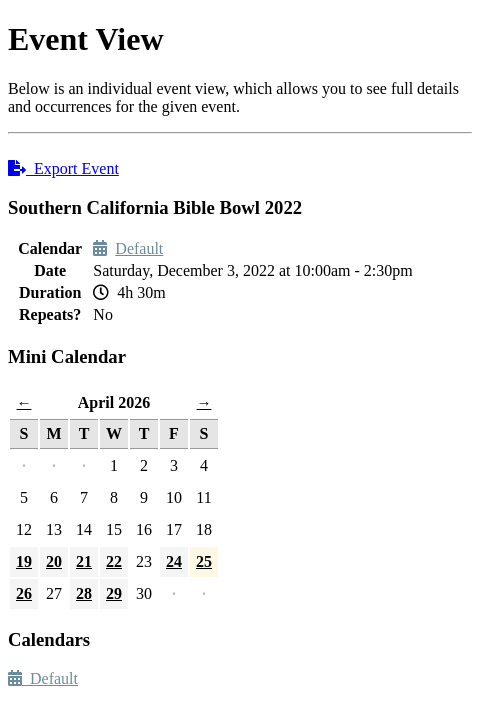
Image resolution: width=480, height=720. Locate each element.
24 (174, 561)
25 (204, 561)
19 (24, 561)
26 (24, 593)
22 (114, 561)
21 (84, 561)
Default (139, 248)
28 (84, 593)
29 (114, 593)
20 (54, 561)
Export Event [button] (63, 168)
